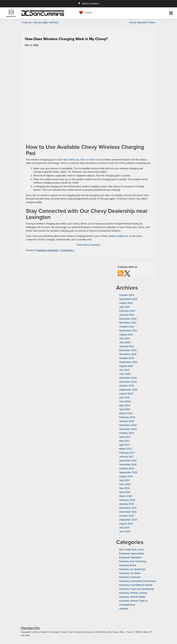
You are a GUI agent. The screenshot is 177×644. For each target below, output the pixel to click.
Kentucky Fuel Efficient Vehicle (136, 585)
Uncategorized (127, 605)
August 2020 (126, 366)
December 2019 (128, 378)
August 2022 (126, 334)
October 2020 (127, 358)
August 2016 (126, 476)
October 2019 (127, 386)
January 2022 (127, 346)
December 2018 (128, 425)
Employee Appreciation (132, 553)
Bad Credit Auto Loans (131, 550)
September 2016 (128, 472)
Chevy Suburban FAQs (142, 22)
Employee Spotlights (130, 557)
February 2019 (127, 417)
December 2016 (128, 461)
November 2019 (128, 382)
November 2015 (128, 512)
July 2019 (124, 398)
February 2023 (127, 311)
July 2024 (124, 307)
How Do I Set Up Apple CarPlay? (41, 22)
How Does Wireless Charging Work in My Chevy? (66, 39)
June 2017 (125, 437)
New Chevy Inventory (89, 245)
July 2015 (124, 528)
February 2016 (127, 500)
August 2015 (126, 524)
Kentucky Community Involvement (138, 581)
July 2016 (124, 480)
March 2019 (126, 413)
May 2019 (125, 405)
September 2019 (128, 390)
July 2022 (124, 338)
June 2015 (125, 532)
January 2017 (127, 457)
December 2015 (128, 508)
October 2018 (127, 433)
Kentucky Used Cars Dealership (136, 589)
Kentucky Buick (128, 565)
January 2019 (127, 421)
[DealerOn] (31, 628)
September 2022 (128, 331)
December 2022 (128, 319)
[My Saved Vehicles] (85, 13)
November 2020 (128, 354)
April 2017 (125, 445)
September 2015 (128, 520)
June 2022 (125, 342)
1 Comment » (67, 250)
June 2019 (125, 401)
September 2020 (128, 362)
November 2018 (128, 429)
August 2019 (126, 394)
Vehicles (124, 609)
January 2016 (127, 504)
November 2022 (128, 323)
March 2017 (126, 449)
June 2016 (125, 484)
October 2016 (127, 468)
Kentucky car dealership (132, 569)
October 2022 (127, 327)
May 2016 (125, 488)
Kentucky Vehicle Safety (132, 597)
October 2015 (127, 516)
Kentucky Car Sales (130, 573)
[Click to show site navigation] (171, 13)
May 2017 (125, 441)
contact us (122, 236)
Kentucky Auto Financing (133, 561)
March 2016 (126, 496)
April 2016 (125, 492)
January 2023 (127, 315)
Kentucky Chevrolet (47, 250)
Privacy (64, 632)
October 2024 (127, 295)
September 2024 (128, 299)
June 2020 (125, 374)
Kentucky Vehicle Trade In (133, 601)
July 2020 (124, 370)
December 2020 (128, 350)
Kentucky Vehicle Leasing (133, 593)
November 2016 (128, 465)
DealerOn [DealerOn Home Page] (45, 632)
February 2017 (127, 453)
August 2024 (126, 303)
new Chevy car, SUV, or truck (79, 160)
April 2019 (125, 409)
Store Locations (88, 3)
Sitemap (55, 632)
